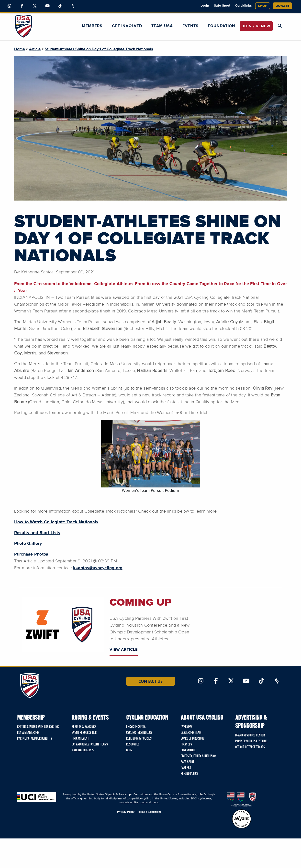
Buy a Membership (28, 733)
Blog (129, 750)
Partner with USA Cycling (251, 741)
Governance (188, 750)
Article (35, 49)
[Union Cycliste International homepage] (37, 797)
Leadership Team (191, 733)
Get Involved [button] (127, 26)
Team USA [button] (162, 26)
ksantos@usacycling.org (98, 568)
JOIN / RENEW (256, 26)
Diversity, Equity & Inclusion (199, 756)
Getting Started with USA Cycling (38, 727)
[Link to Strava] (73, 6)
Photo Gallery (28, 544)
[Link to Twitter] (35, 6)
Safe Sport (222, 6)
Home (20, 49)
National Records (83, 750)
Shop (263, 6)
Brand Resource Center (250, 735)
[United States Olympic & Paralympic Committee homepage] (242, 800)
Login (205, 6)
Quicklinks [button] (243, 6)
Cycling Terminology (139, 733)
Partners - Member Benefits (35, 739)
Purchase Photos (31, 554)
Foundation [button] (222, 26)
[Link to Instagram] (9, 6)
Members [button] (92, 26)
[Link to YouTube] (47, 6)
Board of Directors (193, 739)
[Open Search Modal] (280, 26)
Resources (133, 744)
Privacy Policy (126, 812)
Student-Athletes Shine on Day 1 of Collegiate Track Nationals (99, 49)
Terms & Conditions (149, 812)
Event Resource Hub (84, 733)
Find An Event (80, 739)
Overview (187, 727)
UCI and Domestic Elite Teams (90, 744)
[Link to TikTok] (60, 6)
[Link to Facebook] (22, 6)
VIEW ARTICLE (124, 650)
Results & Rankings (84, 727)
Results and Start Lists (37, 533)
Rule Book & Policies (139, 739)
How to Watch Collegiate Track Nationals (56, 522)
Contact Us (150, 681)
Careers (186, 768)
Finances (186, 744)
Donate (282, 6)
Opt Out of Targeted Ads (250, 747)
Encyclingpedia (136, 727)
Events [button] (190, 26)
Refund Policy (189, 774)
